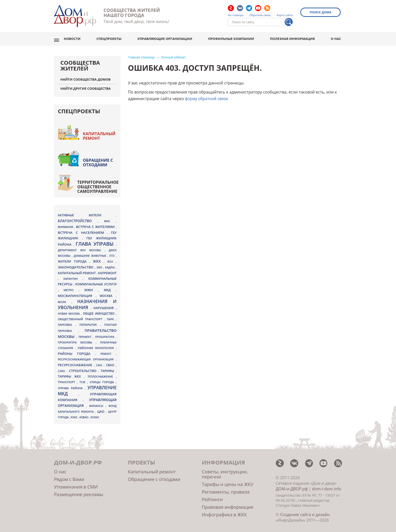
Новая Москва (69, 311)
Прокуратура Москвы (77, 340)
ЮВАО (84, 415)
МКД (110, 288)
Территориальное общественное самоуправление (98, 184)
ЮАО (74, 415)
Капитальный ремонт (99, 134)
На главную (236, 15)
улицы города (103, 380)
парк (111, 317)
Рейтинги (212, 497)
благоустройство (78, 219)
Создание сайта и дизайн (305, 512)
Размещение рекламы (79, 492)
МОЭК (65, 300)
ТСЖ (83, 380)
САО (100, 363)
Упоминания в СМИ (76, 484)
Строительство (84, 368)
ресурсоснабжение (76, 363)
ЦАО (102, 409)
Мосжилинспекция (77, 294)
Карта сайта (285, 15)
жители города (74, 259)
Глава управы (96, 242)
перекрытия (90, 322)
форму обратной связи (207, 96)
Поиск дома (321, 12)
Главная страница (141, 55)
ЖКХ (98, 259)
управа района (71, 386)
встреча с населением (82, 230)
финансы (97, 404)
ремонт (108, 352)
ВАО (110, 219)
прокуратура (106, 335)
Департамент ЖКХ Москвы (81, 248)
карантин (73, 276)
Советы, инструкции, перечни (225, 472)
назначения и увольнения (87, 302)
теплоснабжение (102, 374)
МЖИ (91, 288)
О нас (337, 38)
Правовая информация (228, 505)
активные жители (87, 213)
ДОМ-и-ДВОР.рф (292, 487)
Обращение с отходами (98, 160)
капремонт (107, 271)
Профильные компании (233, 38)
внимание (66, 225)
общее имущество (100, 311)
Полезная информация (294, 38)
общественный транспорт (81, 317)
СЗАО (62, 369)
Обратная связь (260, 15)
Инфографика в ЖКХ (224, 512)
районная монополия (97, 346)
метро (71, 288)
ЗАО (100, 265)
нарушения (105, 306)
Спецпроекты (112, 38)
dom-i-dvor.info (327, 487)
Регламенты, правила (226, 490)
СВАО (111, 363)
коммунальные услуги (96, 282)
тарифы (108, 369)
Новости (75, 38)
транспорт (67, 380)
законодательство (76, 265)
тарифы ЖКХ (71, 374)
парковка (67, 322)
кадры (110, 265)
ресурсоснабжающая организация (87, 357)
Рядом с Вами (69, 477)
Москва (108, 293)
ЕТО (113, 253)
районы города (77, 351)
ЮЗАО (95, 415)
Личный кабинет (173, 55)
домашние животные (91, 253)
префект (86, 334)
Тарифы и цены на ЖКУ (228, 482)
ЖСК (112, 259)
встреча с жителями (96, 224)
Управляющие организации (167, 38)
